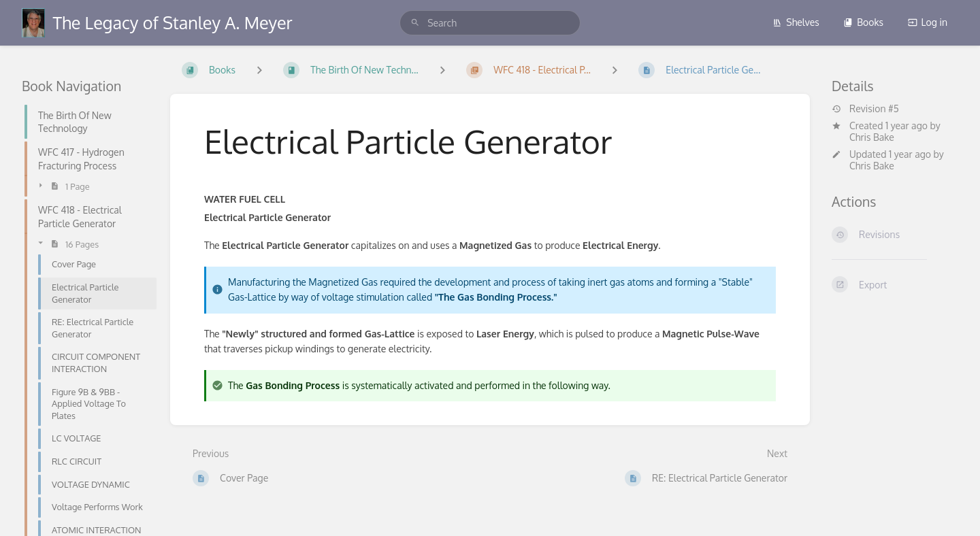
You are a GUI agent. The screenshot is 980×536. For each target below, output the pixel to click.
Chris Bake (872, 137)
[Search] (415, 23)
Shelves (796, 22)
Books (863, 22)
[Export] (895, 284)
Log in (928, 22)
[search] (490, 23)
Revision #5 (865, 109)
